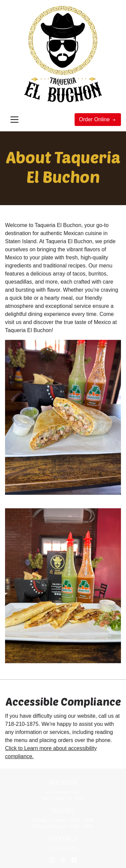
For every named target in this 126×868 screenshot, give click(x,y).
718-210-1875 (22, 724)
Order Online (98, 120)
